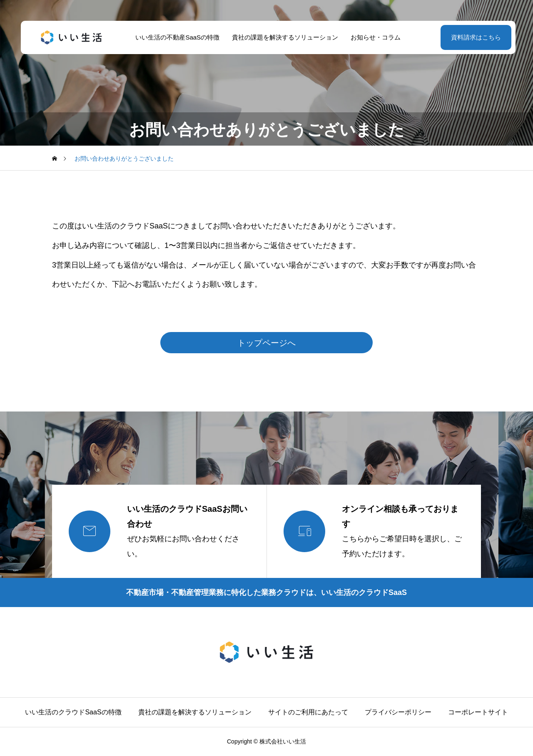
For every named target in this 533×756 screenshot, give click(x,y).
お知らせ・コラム (374, 37)
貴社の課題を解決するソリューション (283, 37)
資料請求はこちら (473, 37)
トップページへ (266, 343)
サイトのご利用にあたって (308, 712)
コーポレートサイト (478, 712)
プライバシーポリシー (398, 712)
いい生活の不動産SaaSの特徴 (176, 37)
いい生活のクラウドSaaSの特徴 (73, 712)
